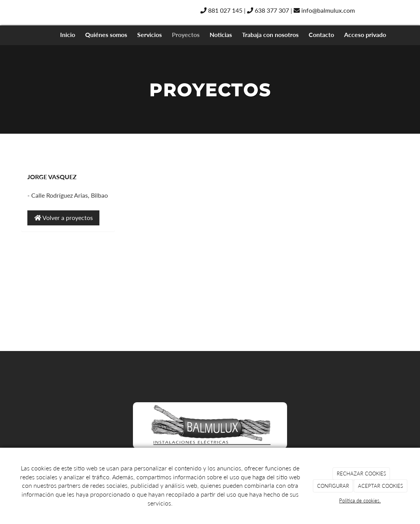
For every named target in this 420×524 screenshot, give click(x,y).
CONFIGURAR (333, 486)
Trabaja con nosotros (270, 34)
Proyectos (186, 34)
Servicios (150, 34)
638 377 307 (268, 10)
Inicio (68, 34)
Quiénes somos (106, 34)
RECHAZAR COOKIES (361, 474)
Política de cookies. (360, 500)
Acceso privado (365, 34)
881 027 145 (221, 10)
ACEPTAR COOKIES (381, 486)
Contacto (321, 34)
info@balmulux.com (324, 10)
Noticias (221, 34)
